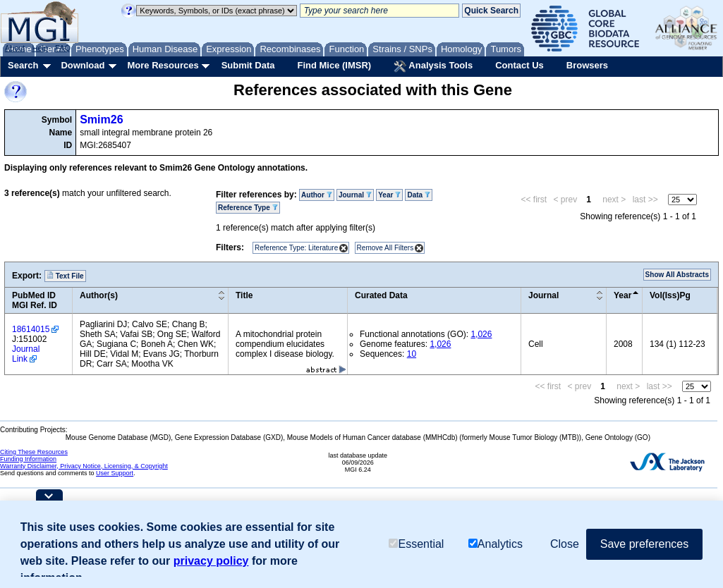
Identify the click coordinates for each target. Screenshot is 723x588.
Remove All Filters (385, 248)
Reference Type (248, 208)
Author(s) (99, 295)
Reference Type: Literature (296, 248)
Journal (355, 195)
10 (412, 354)
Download (83, 65)
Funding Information (28, 459)
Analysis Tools (433, 66)
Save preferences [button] (644, 544)
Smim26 (101, 120)
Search (23, 65)
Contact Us (520, 65)
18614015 (31, 329)
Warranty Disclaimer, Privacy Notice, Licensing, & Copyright (84, 466)
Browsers (587, 65)
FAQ (63, 48)
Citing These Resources (34, 452)
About (15, 48)
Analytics (496, 544)
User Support (115, 473)
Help (40, 48)
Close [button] (565, 544)
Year (389, 195)
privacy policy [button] (211, 561)
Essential (416, 544)
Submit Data (248, 65)
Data (418, 195)
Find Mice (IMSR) (334, 65)
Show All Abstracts (677, 275)
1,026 (481, 334)
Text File (65, 276)
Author (317, 195)
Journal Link (26, 354)
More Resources (163, 65)
